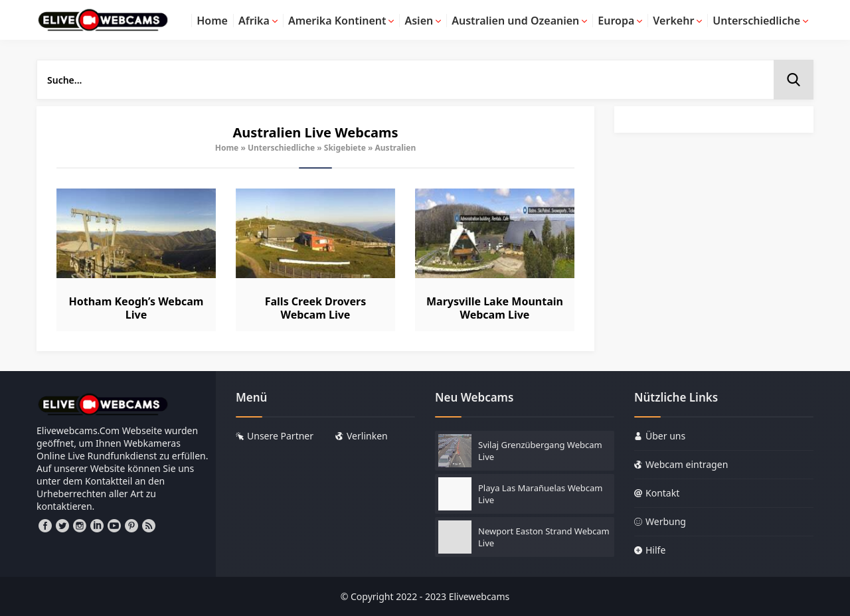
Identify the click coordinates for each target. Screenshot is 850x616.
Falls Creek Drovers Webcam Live (315, 308)
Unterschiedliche (281, 148)
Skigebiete (345, 148)
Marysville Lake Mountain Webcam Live (495, 308)
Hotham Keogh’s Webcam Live (136, 308)
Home (227, 148)
